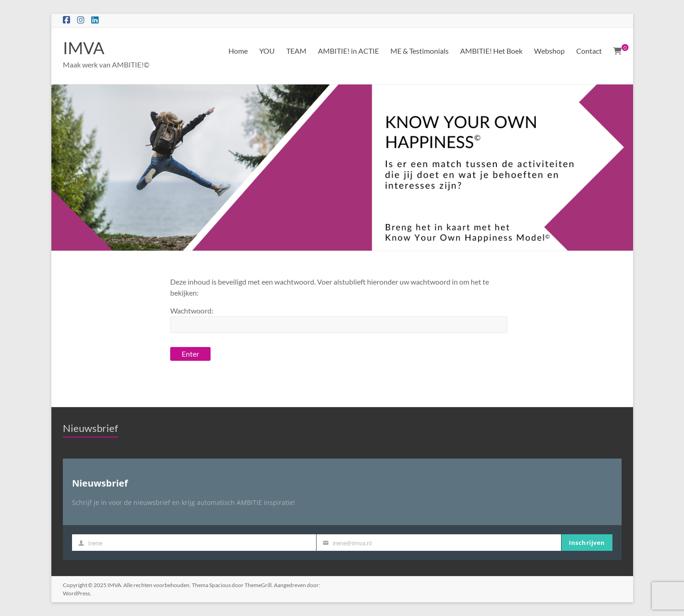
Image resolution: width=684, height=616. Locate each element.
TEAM (296, 51)
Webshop (549, 51)
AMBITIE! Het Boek (491, 51)
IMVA (83, 48)
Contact (589, 51)
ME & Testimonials (420, 51)
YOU (267, 51)
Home (238, 51)
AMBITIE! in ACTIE (348, 51)
